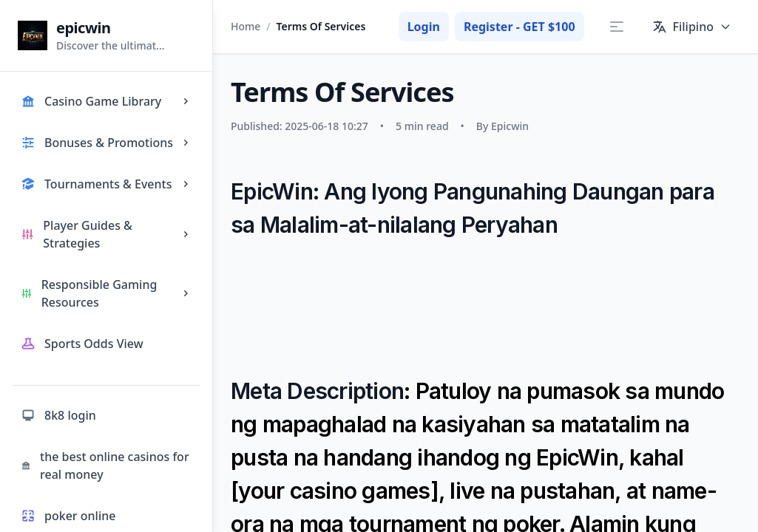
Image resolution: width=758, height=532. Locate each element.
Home (246, 26)
